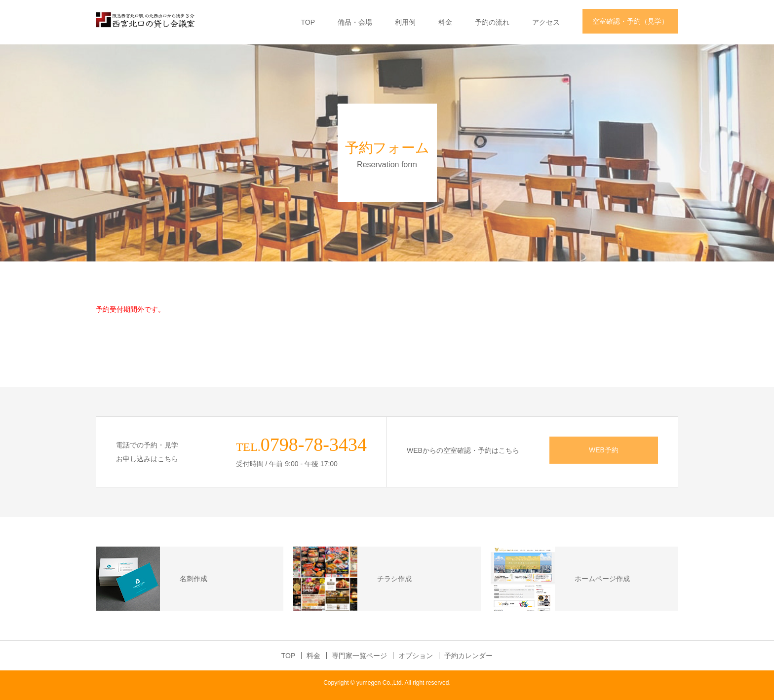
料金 (445, 22)
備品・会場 (355, 22)
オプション (416, 656)
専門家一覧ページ (359, 656)
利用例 (405, 22)
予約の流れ (492, 22)
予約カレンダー (468, 656)
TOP (308, 22)
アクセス (546, 22)
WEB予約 (604, 450)
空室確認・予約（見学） (630, 21)
